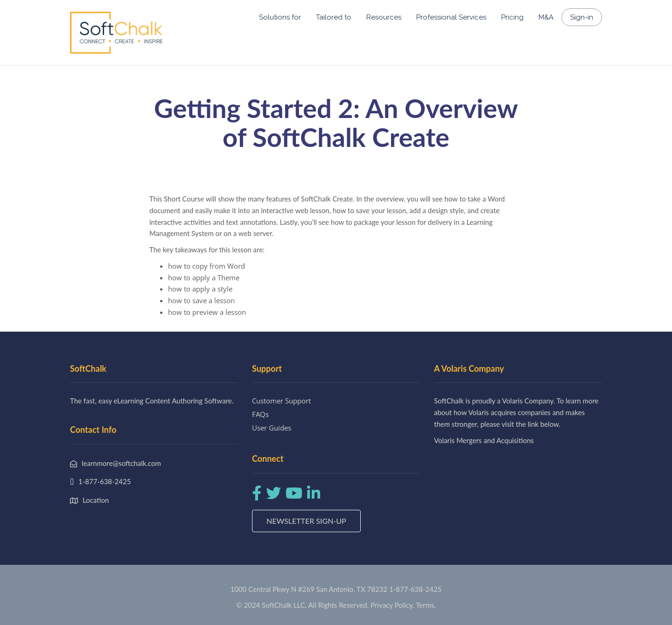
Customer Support (281, 401)
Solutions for (280, 17)
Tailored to (334, 17)
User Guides (272, 428)
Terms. (426, 605)
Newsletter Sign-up (306, 521)
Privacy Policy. (392, 605)
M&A (546, 17)
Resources (384, 17)
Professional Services (451, 17)
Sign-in (582, 17)
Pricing (512, 17)
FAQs (260, 414)
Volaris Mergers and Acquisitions (484, 440)
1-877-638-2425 (415, 589)
